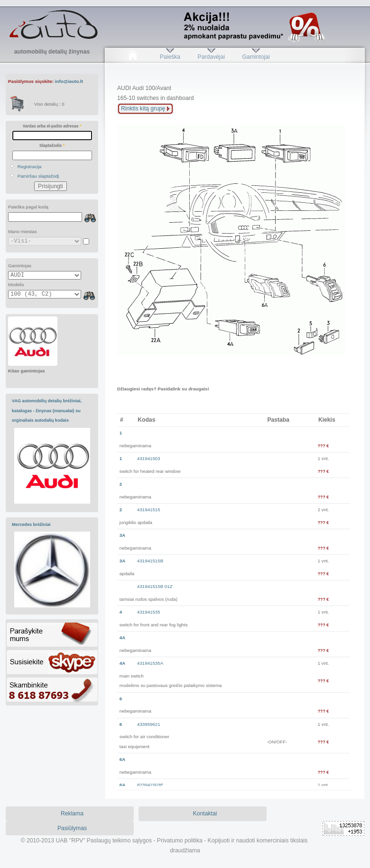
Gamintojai (256, 57)
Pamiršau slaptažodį (38, 176)
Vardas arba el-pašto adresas (52, 126)
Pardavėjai (211, 57)
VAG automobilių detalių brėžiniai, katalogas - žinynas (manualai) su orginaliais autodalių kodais (47, 411)
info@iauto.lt (69, 81)
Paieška (170, 57)
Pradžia (133, 57)
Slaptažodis (52, 145)
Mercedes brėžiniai (31, 524)
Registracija (30, 167)
